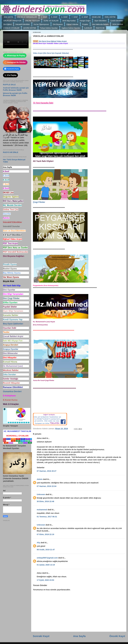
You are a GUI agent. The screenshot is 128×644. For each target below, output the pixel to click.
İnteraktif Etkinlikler (23, 24)
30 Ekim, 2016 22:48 (45, 501)
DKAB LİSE (96, 17)
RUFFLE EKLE (9, 85)
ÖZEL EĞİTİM (110, 17)
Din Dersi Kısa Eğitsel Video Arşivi (53, 41)
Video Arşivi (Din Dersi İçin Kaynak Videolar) (51, 53)
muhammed (42, 510)
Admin (40, 479)
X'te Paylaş (10, 75)
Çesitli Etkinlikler (117, 21)
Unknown (41, 494)
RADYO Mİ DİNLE (11, 152)
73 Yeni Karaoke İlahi (43, 103)
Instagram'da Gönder (15, 62)
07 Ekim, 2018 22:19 (45, 534)
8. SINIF (85, 17)
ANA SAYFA (8, 17)
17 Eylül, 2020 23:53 (45, 580)
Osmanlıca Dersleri (12, 391)
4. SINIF (44, 17)
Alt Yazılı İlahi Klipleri (43, 161)
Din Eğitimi (8, 24)
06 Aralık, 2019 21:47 (46, 550)
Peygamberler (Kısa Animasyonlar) (46, 285)
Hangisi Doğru (85, 21)
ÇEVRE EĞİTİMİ (30, 28)
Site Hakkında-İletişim (100, 24)
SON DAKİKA (118, 24)
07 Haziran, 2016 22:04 (47, 486)
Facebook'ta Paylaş (12, 69)
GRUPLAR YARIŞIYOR (12, 21)
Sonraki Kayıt (41, 636)
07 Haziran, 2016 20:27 (47, 471)
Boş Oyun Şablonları (13, 324)
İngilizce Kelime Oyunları (71, 28)
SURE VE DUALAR (51, 21)
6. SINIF (64, 17)
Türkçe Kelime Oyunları (49, 28)
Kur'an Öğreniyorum (41, 24)
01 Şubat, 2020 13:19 (46, 565)
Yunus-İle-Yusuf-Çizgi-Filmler (44, 380)
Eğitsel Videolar (72, 24)
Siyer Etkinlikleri (100, 21)
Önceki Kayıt (117, 636)
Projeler (85, 24)
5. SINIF (54, 17)
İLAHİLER (88, 28)
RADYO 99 (100, 28)
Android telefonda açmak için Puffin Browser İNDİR (16, 89)
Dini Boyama (58, 24)
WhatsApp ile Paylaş (15, 55)
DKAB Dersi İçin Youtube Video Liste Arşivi (50, 43)
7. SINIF (75, 17)
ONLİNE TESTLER (32, 21)
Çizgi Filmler (39, 202)
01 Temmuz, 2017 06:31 (47, 517)
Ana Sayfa (79, 636)
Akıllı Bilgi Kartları (69, 21)
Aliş (38, 543)
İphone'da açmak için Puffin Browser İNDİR (15, 94)
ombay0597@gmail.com (47, 558)
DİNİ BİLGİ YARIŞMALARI (27, 17)
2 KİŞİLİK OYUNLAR (11, 28)
